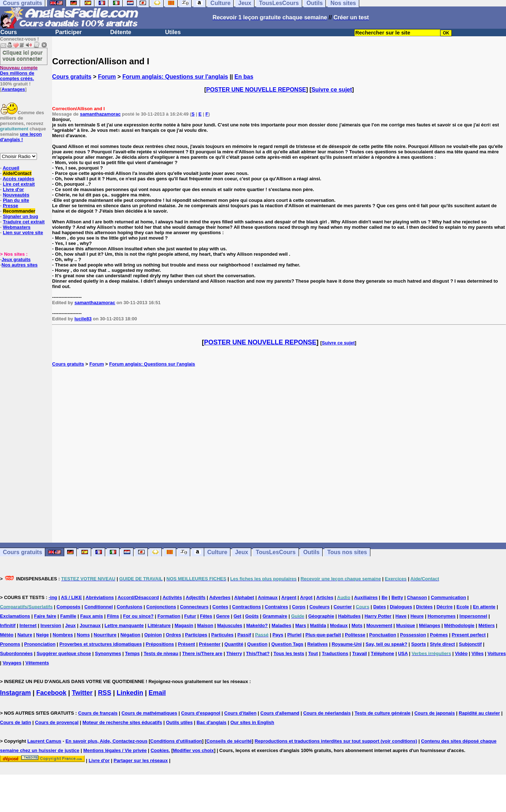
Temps (132, 653)
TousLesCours (276, 552)
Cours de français (98, 713)
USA (403, 653)
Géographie (321, 616)
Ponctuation (383, 635)
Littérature (159, 625)
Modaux (339, 625)
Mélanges (429, 625)
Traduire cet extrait (24, 222)
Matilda (318, 625)
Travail (359, 653)
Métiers (487, 625)
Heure (417, 616)
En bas (244, 77)
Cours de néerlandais (327, 713)
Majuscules (230, 625)
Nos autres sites (19, 265)
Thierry (234, 653)
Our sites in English (252, 722)
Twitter (82, 693)
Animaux (268, 597)
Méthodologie (460, 625)
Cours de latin (16, 722)
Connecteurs (194, 607)
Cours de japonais (435, 713)
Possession (413, 635)
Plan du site (16, 200)
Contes (220, 607)
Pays (278, 635)
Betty (397, 597)
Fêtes (206, 616)
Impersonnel (473, 616)
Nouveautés (16, 195)
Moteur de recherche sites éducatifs (122, 722)
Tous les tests (289, 653)
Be (385, 597)
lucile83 (83, 319)
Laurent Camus (44, 741)
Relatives (317, 644)
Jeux (242, 552)
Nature (25, 635)
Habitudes (349, 616)
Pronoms (10, 644)
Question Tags (287, 644)
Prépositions (160, 644)
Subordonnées (16, 653)
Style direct (442, 644)
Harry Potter (378, 616)
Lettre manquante (124, 625)
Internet (28, 625)
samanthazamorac (100, 114)
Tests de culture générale (383, 713)
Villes (478, 653)
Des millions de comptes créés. (19, 73)
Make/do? (257, 625)
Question (257, 644)
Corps (299, 607)
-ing (53, 597)
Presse (11, 206)
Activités (172, 597)
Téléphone (382, 653)
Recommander (19, 211)
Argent (289, 597)
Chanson (417, 597)
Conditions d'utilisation (176, 741)
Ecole (463, 607)
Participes (196, 635)
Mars (301, 625)
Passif (244, 635)
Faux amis (92, 616)
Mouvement (379, 625)
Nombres (63, 635)
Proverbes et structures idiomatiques (100, 644)
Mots (357, 625)
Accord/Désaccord (138, 597)
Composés (69, 607)
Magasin (184, 625)
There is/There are (202, 653)
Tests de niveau (161, 653)
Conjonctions (161, 607)
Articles (325, 597)
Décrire (444, 607)
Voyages (12, 663)
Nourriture (105, 635)
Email (157, 693)
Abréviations (100, 597)
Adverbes (220, 597)
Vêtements (37, 663)
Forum (107, 77)
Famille (68, 616)
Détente (121, 32)
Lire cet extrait (19, 184)
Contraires (277, 607)
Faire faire (45, 616)
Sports (419, 644)
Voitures (496, 653)
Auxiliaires (366, 597)
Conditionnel (99, 607)
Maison (205, 625)
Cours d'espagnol (201, 713)
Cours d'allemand (280, 713)
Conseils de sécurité (229, 741)
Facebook (51, 693)
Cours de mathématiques (149, 713)
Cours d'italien (240, 713)
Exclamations (15, 616)
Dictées (424, 607)
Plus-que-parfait (323, 635)
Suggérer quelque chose (64, 653)
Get (238, 616)
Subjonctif (470, 644)
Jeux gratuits (16, 259)
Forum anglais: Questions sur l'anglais (175, 77)
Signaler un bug (20, 216)
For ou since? (138, 616)
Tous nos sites (347, 552)
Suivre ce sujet (332, 90)
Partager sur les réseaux (140, 760)
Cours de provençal (57, 722)
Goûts (252, 616)
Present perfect (469, 635)
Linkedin (130, 693)
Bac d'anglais (212, 722)
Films (113, 616)
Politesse (355, 635)
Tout (313, 653)
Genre (223, 616)
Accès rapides (18, 179)
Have (401, 616)
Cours (9, 32)
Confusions (130, 607)
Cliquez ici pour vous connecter (23, 55)
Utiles (173, 32)
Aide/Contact (17, 173)
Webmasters (17, 227)
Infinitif (8, 625)
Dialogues (401, 607)
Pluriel (294, 635)
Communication (449, 597)
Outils (311, 552)
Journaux (90, 625)
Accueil (11, 168)
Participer (69, 32)
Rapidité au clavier (479, 713)
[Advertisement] (279, 455)
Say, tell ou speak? (386, 644)
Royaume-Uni (347, 644)
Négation (130, 635)
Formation (169, 616)
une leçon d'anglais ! (21, 137)
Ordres (174, 635)
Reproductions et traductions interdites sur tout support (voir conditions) (336, 741)
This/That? (258, 653)
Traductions (335, 653)
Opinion (153, 635)
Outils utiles (179, 722)
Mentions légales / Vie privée (115, 750)
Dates (379, 607)
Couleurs (319, 607)
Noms (83, 635)
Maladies (282, 625)
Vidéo (461, 653)
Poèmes (439, 635)
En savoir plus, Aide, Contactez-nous (106, 741)
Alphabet (244, 597)
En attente (484, 607)
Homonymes (441, 616)
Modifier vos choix (193, 750)
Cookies (160, 750)
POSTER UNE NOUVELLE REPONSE (256, 90)
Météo (7, 635)
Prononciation (40, 644)
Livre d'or (13, 189)
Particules (222, 635)
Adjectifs (196, 597)
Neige (43, 635)
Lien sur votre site (23, 233)
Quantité (234, 644)
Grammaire (275, 616)
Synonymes (108, 653)
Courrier (343, 607)
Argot (306, 597)
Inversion (51, 625)
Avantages (13, 89)
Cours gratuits (72, 77)
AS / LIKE (72, 597)
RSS (105, 693)
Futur (190, 616)
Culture (217, 552)
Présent (187, 644)
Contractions (247, 607)
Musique (406, 625)
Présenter (210, 644)
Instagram (15, 693)
